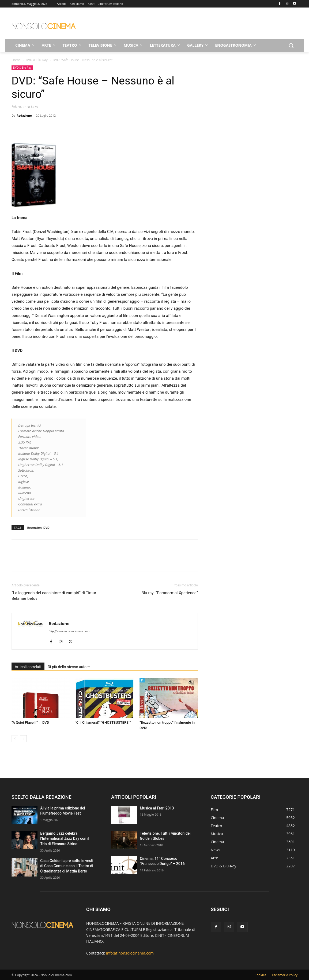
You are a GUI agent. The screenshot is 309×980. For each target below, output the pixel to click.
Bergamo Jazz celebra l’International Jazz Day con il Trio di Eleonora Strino (65, 839)
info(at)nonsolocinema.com (130, 953)
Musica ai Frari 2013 (157, 808)
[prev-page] (15, 739)
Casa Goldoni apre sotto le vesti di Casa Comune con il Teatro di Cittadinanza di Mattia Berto (67, 866)
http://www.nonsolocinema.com (69, 631)
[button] (291, 45)
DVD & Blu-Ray (37, 60)
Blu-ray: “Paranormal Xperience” (170, 593)
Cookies (261, 975)
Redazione (24, 115)
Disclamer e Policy (284, 975)
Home (16, 60)
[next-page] (23, 739)
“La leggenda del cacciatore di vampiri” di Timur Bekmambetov (54, 596)
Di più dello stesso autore (69, 667)
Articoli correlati (28, 667)
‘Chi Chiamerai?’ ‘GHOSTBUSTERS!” (103, 722)
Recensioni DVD (38, 528)
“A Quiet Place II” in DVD (30, 722)
